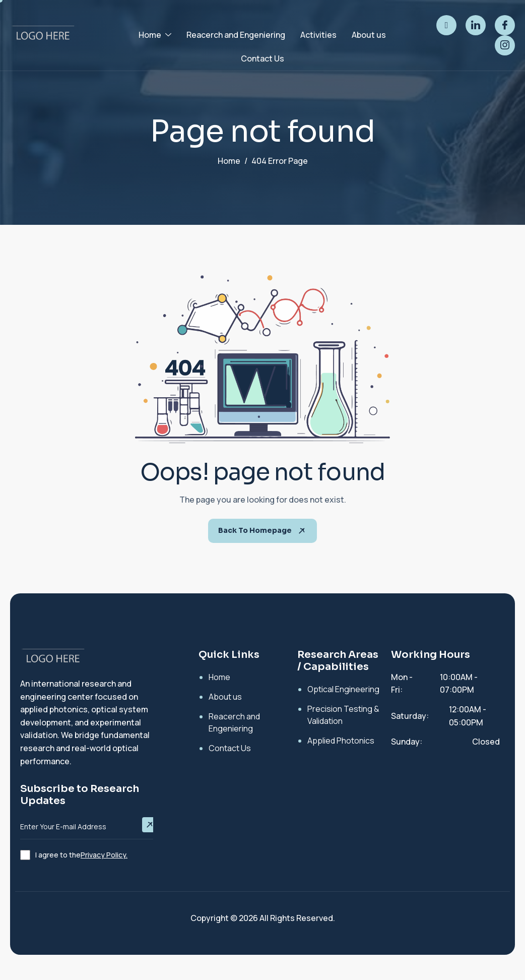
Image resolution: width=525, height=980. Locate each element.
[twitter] (446, 25)
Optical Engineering (343, 689)
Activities (318, 35)
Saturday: (410, 716)
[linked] (476, 25)
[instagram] (505, 45)
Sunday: (407, 742)
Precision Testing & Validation (343, 715)
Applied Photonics (341, 741)
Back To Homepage (262, 531)
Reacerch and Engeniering (236, 35)
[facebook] (505, 25)
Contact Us (262, 58)
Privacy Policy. (104, 855)
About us (369, 35)
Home (155, 35)
